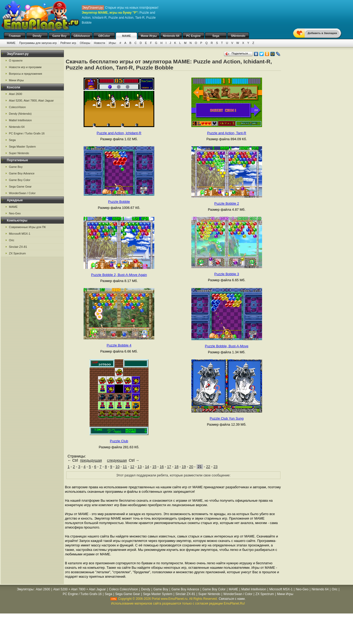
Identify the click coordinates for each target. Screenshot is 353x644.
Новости (99, 43)
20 (191, 467)
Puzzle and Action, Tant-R (227, 133)
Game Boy (59, 36)
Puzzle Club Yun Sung (227, 418)
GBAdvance (82, 36)
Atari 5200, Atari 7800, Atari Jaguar (31, 100)
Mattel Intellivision (20, 120)
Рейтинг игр (68, 43)
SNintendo (238, 36)
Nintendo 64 (171, 36)
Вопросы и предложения (25, 74)
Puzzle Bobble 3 (227, 274)
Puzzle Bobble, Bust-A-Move (227, 346)
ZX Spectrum (17, 253)
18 (177, 467)
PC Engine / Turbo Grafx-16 (27, 133)
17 (169, 467)
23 (216, 467)
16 (162, 467)
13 (140, 467)
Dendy (37, 36)
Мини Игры (149, 36)
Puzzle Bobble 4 (119, 345)
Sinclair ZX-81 (18, 247)
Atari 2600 (16, 94)
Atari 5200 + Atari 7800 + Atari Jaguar (80, 589)
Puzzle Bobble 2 (227, 203)
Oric (12, 240)
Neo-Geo (15, 213)
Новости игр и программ (25, 67)
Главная (15, 36)
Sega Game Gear (20, 187)
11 (125, 467)
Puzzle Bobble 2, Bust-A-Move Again (119, 275)
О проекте (16, 61)
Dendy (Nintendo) (20, 114)
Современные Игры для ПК (27, 227)
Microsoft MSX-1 (20, 234)
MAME (126, 36)
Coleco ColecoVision (123, 589)
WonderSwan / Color (22, 193)
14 (147, 467)
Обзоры (85, 43)
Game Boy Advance (22, 173)
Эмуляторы (25, 589)
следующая (117, 460)
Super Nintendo (19, 153)
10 (117, 467)
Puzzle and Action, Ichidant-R (119, 133)
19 (184, 467)
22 (208, 467)
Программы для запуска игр (38, 43)
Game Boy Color (20, 180)
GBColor (104, 36)
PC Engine (193, 36)
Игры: (113, 43)
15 (154, 467)
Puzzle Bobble (119, 202)
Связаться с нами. (232, 599)
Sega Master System (22, 147)
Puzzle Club (119, 441)
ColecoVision (17, 107)
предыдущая (91, 460)
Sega (216, 36)
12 (132, 467)
